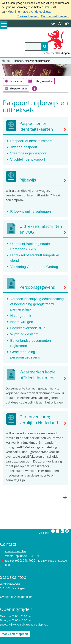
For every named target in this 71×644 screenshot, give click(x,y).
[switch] (53, 23)
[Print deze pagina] (65, 464)
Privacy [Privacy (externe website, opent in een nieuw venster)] (4, 624)
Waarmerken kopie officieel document (35, 342)
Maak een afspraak (14, 593)
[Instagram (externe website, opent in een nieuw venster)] (53, 497)
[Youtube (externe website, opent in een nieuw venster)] (67, 497)
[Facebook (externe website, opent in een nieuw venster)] (58, 497)
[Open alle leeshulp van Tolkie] (34, 87)
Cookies (5, 632)
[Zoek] (38, 46)
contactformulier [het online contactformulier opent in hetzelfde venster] (15, 517)
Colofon (4, 637)
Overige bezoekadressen (15, 557)
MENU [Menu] (4, 26)
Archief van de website (13, 620)
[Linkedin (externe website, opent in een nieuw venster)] (62, 497)
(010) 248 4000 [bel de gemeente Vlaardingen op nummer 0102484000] (24, 525)
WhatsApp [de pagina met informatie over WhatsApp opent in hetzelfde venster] (11, 521)
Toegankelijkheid (10, 628)
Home (5, 60)
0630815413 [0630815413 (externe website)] (26, 521)
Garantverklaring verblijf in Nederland (41, 387)
